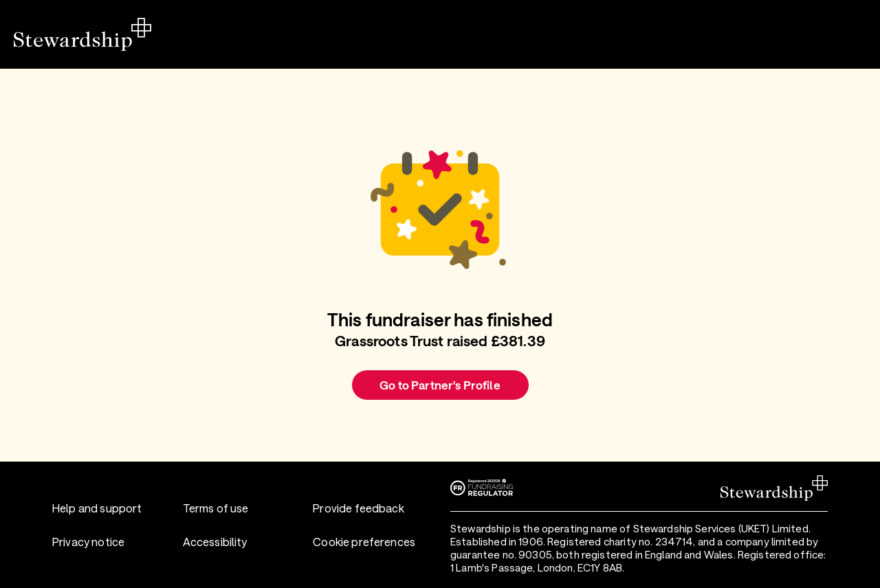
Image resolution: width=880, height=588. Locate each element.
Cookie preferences (364, 542)
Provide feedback (358, 508)
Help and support (97, 508)
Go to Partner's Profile (440, 385)
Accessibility (215, 542)
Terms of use (216, 508)
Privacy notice (88, 542)
